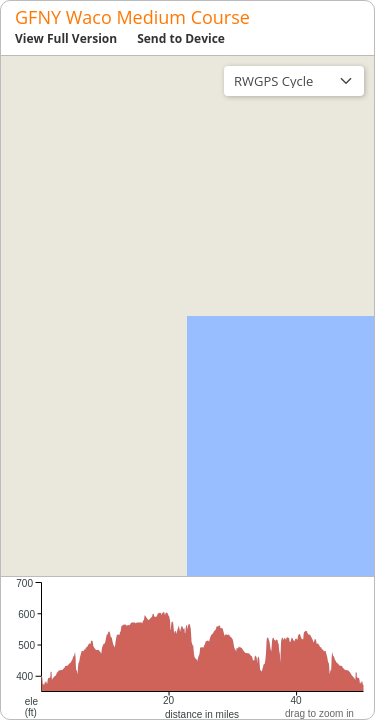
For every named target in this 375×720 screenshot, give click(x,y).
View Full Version (66, 38)
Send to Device (181, 38)
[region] (187, 316)
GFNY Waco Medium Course (132, 17)
